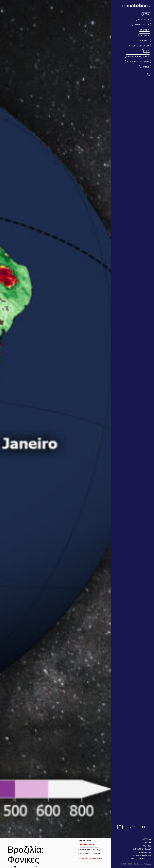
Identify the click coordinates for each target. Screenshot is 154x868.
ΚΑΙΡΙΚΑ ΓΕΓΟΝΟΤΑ (140, 46)
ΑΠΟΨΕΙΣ (145, 67)
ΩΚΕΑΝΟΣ (145, 35)
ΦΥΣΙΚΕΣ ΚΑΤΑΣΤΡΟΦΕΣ (138, 56)
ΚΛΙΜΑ (146, 51)
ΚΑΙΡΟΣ (146, 40)
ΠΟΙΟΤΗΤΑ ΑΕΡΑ (142, 25)
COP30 (146, 14)
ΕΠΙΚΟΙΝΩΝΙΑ (145, 852)
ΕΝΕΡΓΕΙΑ (145, 30)
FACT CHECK (143, 19)
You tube (147, 846)
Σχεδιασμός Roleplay (143, 864)
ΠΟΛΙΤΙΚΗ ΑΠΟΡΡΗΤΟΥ (141, 855)
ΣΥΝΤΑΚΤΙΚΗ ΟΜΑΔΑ (142, 849)
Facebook (146, 839)
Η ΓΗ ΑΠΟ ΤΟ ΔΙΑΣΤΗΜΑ (138, 61)
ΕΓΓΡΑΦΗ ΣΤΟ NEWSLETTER (139, 859)
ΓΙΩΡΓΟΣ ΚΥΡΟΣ (86, 844)
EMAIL (100, 858)
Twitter (147, 842)
